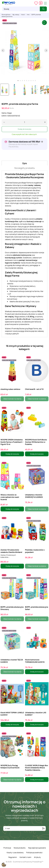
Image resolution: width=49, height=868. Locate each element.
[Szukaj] (21, 9)
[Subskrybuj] (44, 828)
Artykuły (37, 857)
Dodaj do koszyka (24, 129)
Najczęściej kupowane (37, 848)
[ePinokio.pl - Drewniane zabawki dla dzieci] (9, 3)
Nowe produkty (20, 848)
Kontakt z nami (25, 857)
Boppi (10, 113)
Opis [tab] (25, 163)
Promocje (7, 848)
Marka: (4, 113)
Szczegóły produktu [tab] (25, 168)
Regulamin (13, 857)
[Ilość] (24, 122)
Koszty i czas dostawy (15, 853)
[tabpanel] (24, 50)
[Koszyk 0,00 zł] (41, 3)
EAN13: (4, 116)
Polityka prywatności (34, 853)
